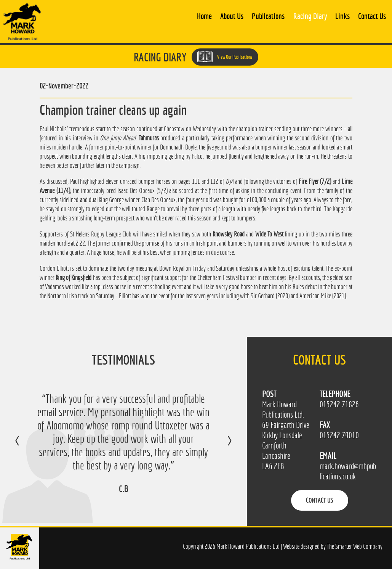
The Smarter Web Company (355, 546)
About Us (232, 16)
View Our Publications (225, 56)
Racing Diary (310, 16)
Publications (268, 16)
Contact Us (372, 16)
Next (222, 446)
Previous (25, 446)
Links (342, 16)
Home (204, 16)
